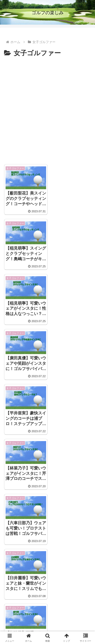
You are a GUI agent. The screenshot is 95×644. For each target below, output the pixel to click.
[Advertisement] (48, 109)
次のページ (48, 560)
